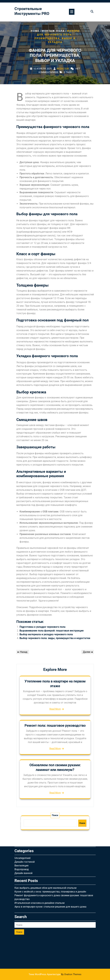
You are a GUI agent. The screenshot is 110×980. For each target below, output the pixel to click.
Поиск (19, 894)
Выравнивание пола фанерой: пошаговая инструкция (52, 631)
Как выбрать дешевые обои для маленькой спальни (45, 850)
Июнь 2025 (21, 798)
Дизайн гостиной (25, 824)
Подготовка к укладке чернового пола (42, 627)
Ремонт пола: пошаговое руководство (55, 726)
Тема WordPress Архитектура (55, 974)
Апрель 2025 (22, 805)
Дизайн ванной (23, 835)
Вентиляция (21, 827)
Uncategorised (22, 820)
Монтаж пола (53, 31)
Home (35, 31)
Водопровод (22, 831)
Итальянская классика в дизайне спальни (39, 865)
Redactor (63, 69)
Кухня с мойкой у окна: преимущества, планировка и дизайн (50, 854)
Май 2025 (20, 801)
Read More (55, 709)
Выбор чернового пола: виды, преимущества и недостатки (55, 638)
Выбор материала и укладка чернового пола (46, 634)
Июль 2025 (21, 794)
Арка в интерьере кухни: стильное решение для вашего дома (50, 869)
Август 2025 (22, 790)
